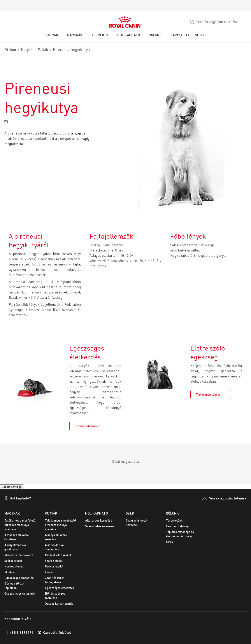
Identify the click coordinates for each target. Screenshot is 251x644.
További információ (88, 426)
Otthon (10, 50)
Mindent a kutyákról (58, 555)
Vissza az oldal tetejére (225, 498)
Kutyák (27, 50)
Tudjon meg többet (208, 394)
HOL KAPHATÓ (97, 513)
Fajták (43, 50)
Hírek (169, 542)
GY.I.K (130, 513)
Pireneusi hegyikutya (71, 50)
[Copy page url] (6, 122)
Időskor (9, 572)
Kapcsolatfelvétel (54, 632)
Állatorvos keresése (99, 520)
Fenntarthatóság (177, 526)
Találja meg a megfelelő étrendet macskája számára (20, 525)
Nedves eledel (14, 566)
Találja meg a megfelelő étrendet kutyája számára (60, 525)
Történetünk (174, 520)
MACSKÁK (12, 513)
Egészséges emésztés (19, 578)
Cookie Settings (12, 487)
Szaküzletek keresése (99, 526)
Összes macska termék (20, 593)
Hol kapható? (18, 498)
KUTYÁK (51, 513)
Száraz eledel (13, 561)
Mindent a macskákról (19, 555)
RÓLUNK (172, 513)
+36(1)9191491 (19, 632)
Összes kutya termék (59, 603)
